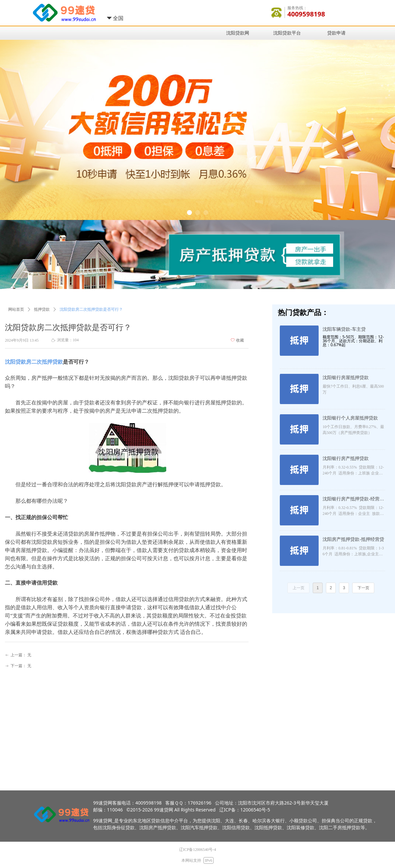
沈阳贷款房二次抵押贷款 (34, 362)
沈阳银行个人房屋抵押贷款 (350, 418)
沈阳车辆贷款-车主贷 (344, 329)
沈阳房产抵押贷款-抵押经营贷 (353, 539)
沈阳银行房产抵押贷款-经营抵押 (353, 500)
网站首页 (16, 309)
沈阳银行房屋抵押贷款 (346, 378)
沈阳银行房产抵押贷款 (346, 458)
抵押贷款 (42, 309)
